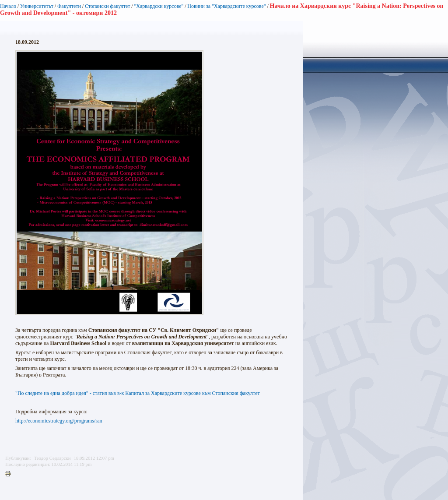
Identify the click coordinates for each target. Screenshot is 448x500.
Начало (8, 6)
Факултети (69, 6)
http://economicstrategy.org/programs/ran (59, 421)
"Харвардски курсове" (159, 6)
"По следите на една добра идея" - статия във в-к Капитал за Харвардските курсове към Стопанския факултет (138, 393)
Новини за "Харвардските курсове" (226, 6)
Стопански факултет (108, 6)
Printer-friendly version (10, 474)
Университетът (37, 6)
